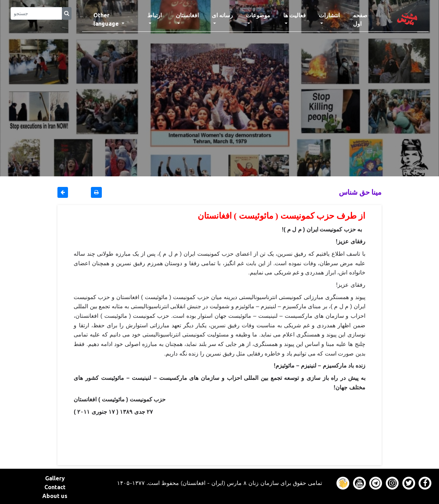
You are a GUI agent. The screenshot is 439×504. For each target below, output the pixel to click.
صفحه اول (366, 19)
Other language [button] (107, 19)
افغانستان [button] (187, 15)
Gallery (55, 478)
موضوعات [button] (258, 15)
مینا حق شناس (360, 192)
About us (55, 496)
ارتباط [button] (154, 15)
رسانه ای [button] (222, 15)
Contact (55, 487)
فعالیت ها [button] (295, 15)
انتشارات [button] (329, 15)
